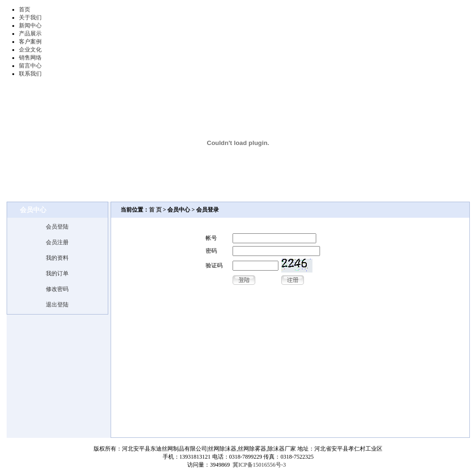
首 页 (155, 210)
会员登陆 (57, 227)
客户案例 (30, 42)
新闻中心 (30, 26)
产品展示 (30, 34)
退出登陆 (57, 305)
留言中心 (30, 66)
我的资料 (57, 258)
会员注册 (57, 242)
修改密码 (57, 289)
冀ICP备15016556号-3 (259, 465)
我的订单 (57, 273)
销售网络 (30, 58)
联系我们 (30, 74)
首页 (25, 9)
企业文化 (30, 50)
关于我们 (30, 17)
